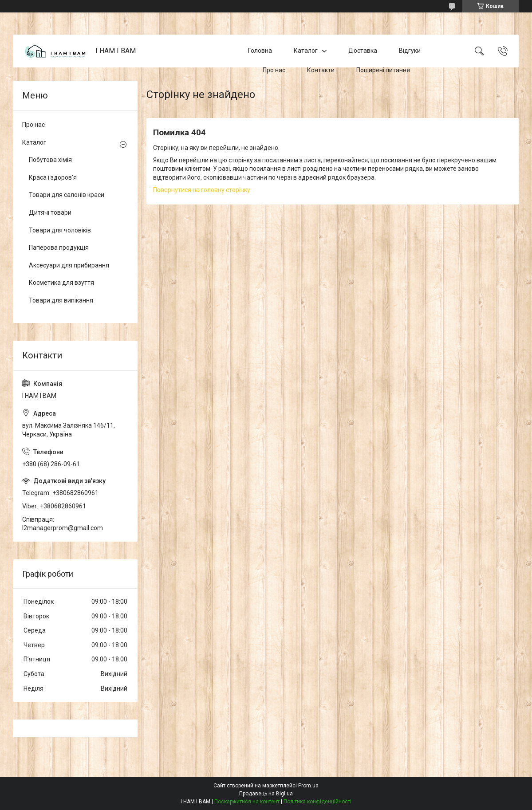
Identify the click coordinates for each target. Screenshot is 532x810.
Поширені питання (383, 70)
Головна (260, 51)
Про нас (274, 70)
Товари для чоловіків (60, 230)
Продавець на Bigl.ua (266, 794)
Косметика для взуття (61, 283)
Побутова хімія (50, 160)
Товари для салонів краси (67, 195)
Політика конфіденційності (317, 802)
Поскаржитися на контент (247, 802)
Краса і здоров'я (53, 177)
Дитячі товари (50, 212)
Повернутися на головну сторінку (202, 190)
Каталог (306, 51)
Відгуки (410, 51)
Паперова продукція (59, 248)
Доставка (363, 51)
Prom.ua (308, 786)
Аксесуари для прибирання (69, 265)
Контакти (321, 70)
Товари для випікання (61, 300)
